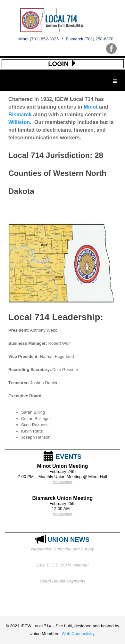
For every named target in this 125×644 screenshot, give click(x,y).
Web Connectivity (78, 634)
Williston (19, 122)
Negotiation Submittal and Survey (63, 549)
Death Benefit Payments (63, 581)
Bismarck (20, 115)
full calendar (63, 482)
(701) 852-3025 (44, 39)
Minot (91, 107)
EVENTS (69, 457)
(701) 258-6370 (99, 39)
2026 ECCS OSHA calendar (63, 565)
